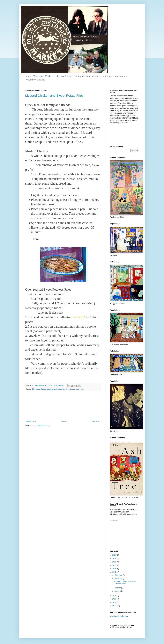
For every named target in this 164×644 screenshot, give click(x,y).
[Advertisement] (63, 406)
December (119, 575)
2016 (115, 569)
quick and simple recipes (57, 389)
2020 (115, 558)
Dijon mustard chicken (40, 389)
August (117, 591)
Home (64, 421)
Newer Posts (31, 421)
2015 (115, 572)
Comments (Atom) (43, 426)
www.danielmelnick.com (119, 616)
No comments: (59, 385)
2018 (115, 562)
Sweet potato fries (73, 389)
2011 (115, 606)
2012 (115, 602)
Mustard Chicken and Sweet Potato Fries (54, 96)
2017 (115, 565)
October (118, 588)
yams (82, 389)
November (119, 579)
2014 (115, 596)
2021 (115, 555)
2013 (115, 599)
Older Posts (96, 421)
